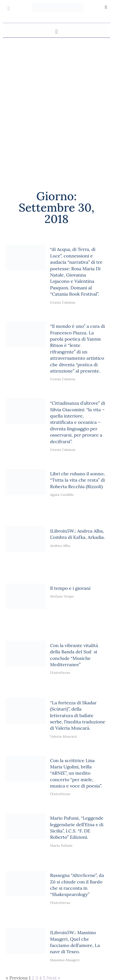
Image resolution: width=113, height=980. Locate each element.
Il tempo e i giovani (70, 588)
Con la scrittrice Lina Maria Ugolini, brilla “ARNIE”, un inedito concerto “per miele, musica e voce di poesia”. (76, 773)
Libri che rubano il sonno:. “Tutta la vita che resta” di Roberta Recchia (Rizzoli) (78, 480)
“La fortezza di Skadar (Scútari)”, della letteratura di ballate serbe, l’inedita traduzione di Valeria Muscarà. (78, 715)
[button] (106, 7)
